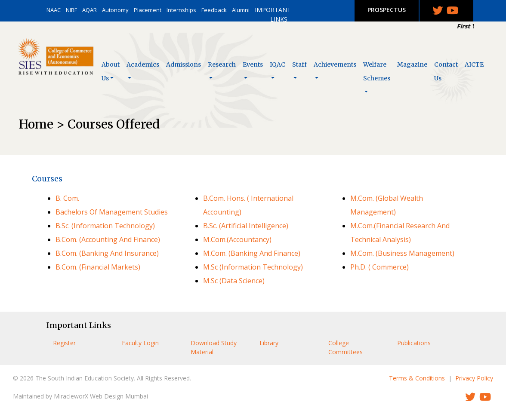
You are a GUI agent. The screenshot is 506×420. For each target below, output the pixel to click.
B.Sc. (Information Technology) (105, 226)
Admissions (184, 64)
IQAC (278, 64)
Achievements (335, 64)
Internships (181, 10)
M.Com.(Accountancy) (237, 239)
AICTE (474, 64)
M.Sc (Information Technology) (253, 267)
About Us (111, 71)
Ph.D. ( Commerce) (379, 267)
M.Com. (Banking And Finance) (252, 253)
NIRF (71, 10)
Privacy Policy (474, 378)
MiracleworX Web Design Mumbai (101, 396)
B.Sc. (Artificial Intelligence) (246, 226)
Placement (148, 10)
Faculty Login (140, 343)
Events (253, 64)
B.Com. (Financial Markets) (98, 267)
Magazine (412, 64)
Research (222, 64)
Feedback (214, 10)
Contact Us (446, 71)
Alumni (241, 10)
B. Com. (67, 198)
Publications (414, 343)
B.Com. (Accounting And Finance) (108, 239)
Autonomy (115, 10)
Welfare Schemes (377, 71)
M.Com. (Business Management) (402, 253)
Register (64, 343)
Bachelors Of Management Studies (112, 212)
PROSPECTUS (387, 10)
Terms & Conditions (417, 378)
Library (269, 343)
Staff (299, 64)
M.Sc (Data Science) (234, 281)
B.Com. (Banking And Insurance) (107, 253)
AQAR (89, 10)
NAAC (54, 10)
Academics (143, 64)
